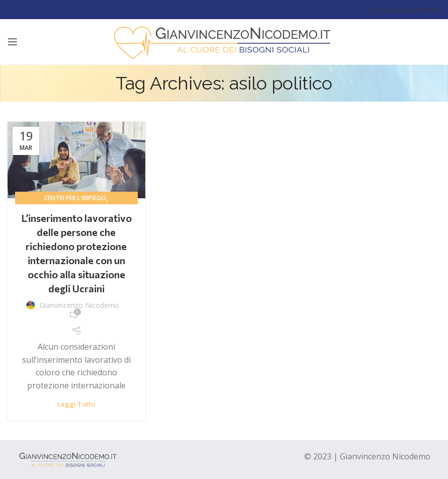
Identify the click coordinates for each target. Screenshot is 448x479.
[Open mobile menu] (13, 42)
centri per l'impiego (75, 198)
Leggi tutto (76, 404)
